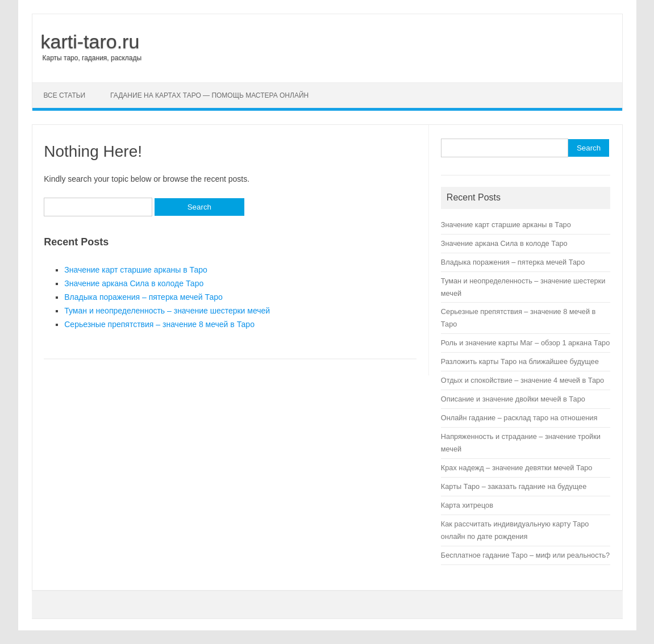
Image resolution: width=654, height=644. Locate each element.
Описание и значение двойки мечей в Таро (513, 399)
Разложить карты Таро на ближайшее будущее (520, 361)
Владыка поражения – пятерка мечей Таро (143, 297)
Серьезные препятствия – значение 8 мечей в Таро (159, 324)
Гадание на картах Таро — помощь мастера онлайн (209, 95)
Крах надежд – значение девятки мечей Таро (517, 468)
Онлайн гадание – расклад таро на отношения (519, 418)
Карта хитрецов (467, 505)
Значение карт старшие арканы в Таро (136, 270)
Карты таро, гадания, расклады (92, 58)
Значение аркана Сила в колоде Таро (134, 283)
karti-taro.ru (90, 41)
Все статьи (65, 95)
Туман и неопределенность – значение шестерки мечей (167, 311)
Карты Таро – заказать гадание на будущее (514, 486)
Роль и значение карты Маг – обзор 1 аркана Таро (525, 343)
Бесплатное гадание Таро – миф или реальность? (525, 555)
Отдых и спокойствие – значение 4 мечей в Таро (522, 380)
